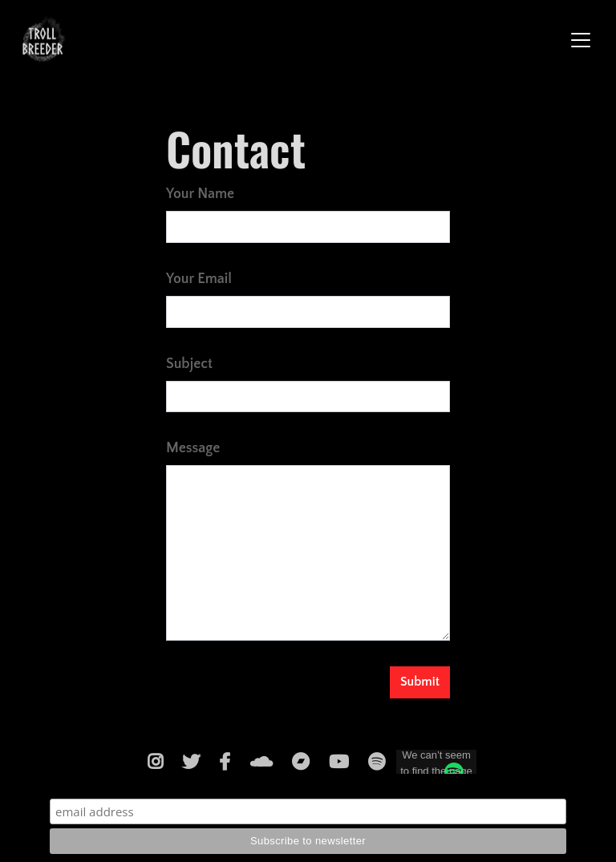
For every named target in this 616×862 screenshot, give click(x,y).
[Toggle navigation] (581, 40)
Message (193, 448)
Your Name (200, 194)
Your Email (199, 279)
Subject (189, 364)
